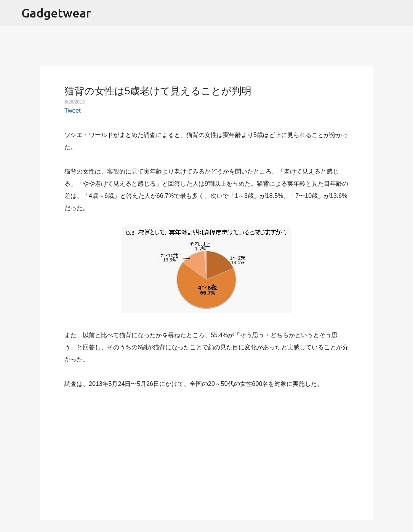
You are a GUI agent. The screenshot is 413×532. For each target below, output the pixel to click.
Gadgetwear (56, 13)
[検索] (402, 13)
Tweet (73, 111)
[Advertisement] (206, 450)
